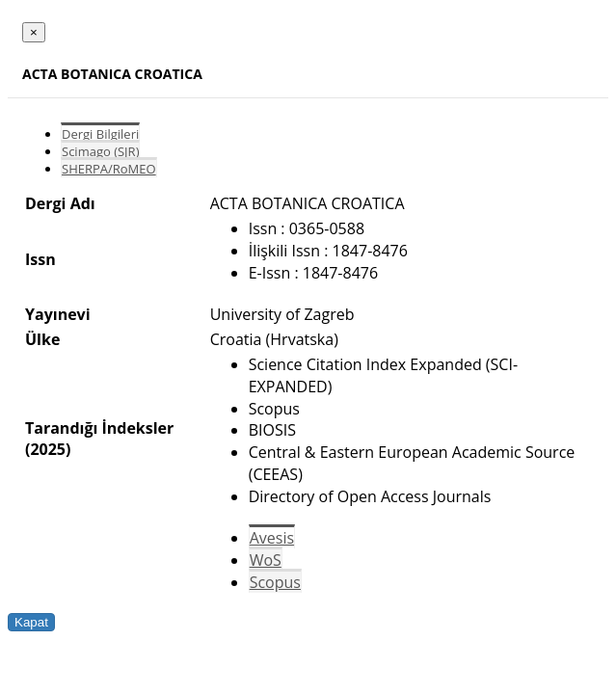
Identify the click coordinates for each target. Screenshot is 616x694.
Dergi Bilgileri (100, 134)
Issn (40, 259)
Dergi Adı (60, 203)
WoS (266, 560)
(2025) (48, 449)
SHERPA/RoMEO (109, 169)
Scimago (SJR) (100, 151)
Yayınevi (58, 314)
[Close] (34, 32)
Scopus (275, 582)
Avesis (272, 538)
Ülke (42, 339)
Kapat (31, 622)
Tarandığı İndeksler (99, 428)
